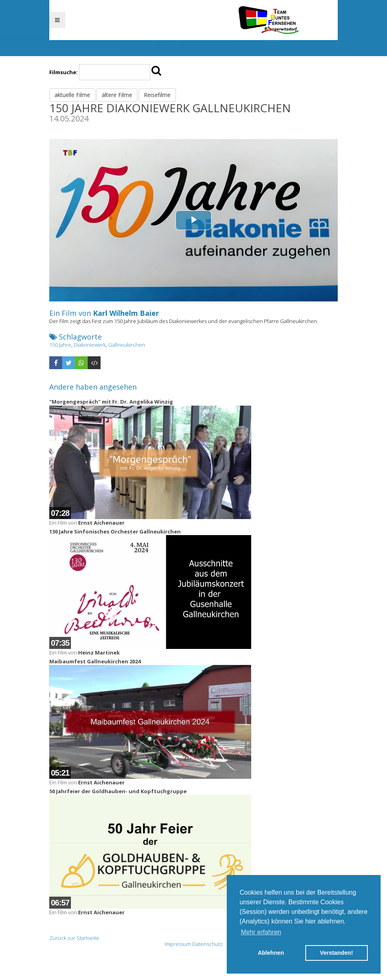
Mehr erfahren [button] (261, 932)
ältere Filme (117, 95)
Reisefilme (157, 95)
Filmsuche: (63, 72)
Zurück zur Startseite (74, 938)
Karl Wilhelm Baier (126, 313)
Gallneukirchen (127, 345)
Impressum (178, 944)
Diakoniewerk (90, 345)
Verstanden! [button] (337, 953)
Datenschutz (208, 944)
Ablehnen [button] (271, 953)
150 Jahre (60, 345)
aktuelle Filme (72, 95)
